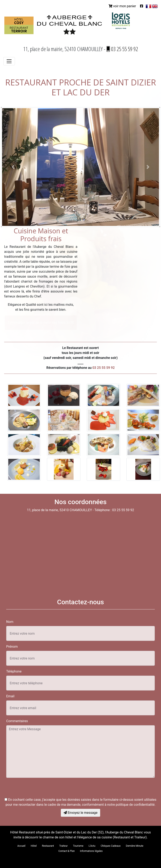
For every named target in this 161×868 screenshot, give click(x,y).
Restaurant (48, 846)
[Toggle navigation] (9, 61)
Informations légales (91, 851)
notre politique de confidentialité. (131, 805)
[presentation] (38, 789)
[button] (13, 167)
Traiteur (63, 846)
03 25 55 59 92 (122, 49)
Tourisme (78, 846)
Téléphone (14, 671)
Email (10, 696)
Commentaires (17, 721)
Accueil (21, 846)
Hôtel (34, 846)
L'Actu (92, 846)
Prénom (12, 647)
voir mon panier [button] (122, 6)
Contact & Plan (67, 851)
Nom (10, 622)
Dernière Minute (135, 846)
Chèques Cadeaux (111, 846)
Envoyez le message (80, 813)
